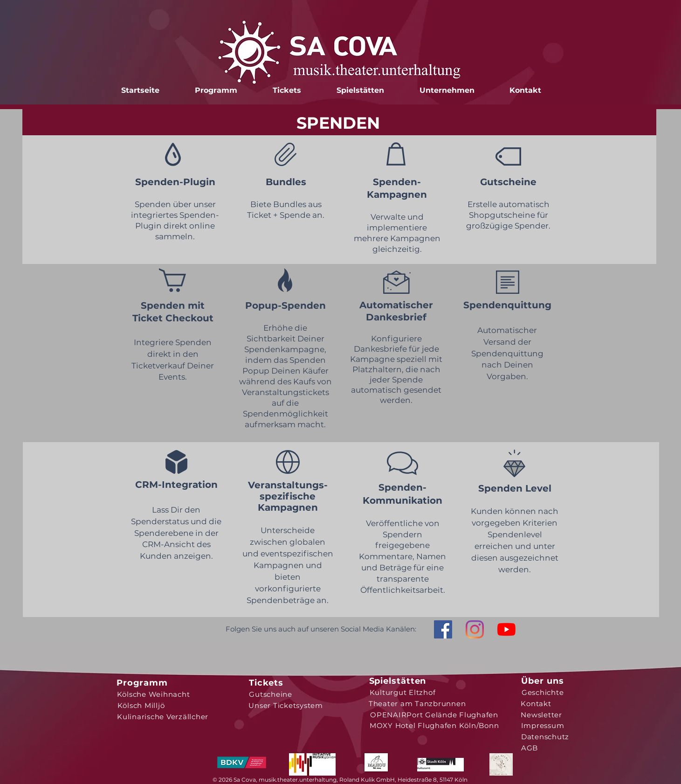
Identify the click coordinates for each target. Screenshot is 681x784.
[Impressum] (543, 725)
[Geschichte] (543, 692)
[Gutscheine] (271, 694)
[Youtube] (506, 629)
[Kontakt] (536, 703)
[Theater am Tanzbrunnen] (417, 703)
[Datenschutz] (545, 736)
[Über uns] (543, 681)
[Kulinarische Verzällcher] (163, 716)
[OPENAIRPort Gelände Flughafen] (434, 715)
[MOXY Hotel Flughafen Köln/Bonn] (434, 725)
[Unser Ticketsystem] (286, 705)
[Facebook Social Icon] (443, 629)
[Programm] (142, 683)
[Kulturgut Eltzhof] (403, 692)
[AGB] (530, 748)
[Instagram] (475, 629)
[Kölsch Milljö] (141, 705)
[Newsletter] (542, 715)
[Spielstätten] (398, 681)
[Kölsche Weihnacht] (154, 694)
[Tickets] (266, 683)
